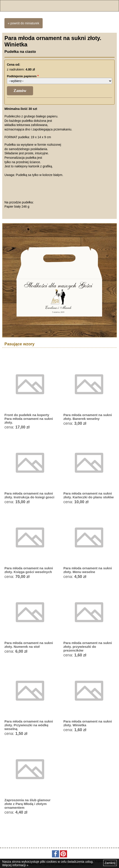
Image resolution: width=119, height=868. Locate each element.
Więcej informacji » (15, 865)
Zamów (20, 91)
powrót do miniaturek (25, 23)
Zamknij (110, 863)
